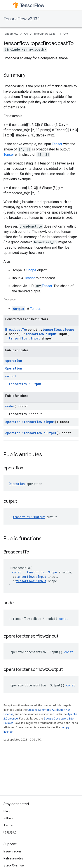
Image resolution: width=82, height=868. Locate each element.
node (9, 406)
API (26, 34)
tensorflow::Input (41, 334)
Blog (7, 811)
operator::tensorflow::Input (30, 422)
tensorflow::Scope (58, 330)
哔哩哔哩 (10, 832)
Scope (31, 270)
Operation (14, 368)
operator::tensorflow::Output (31, 433)
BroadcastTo (16, 330)
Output (19, 309)
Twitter (9, 825)
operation (14, 361)
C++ (66, 34)
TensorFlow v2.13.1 (22, 19)
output (11, 376)
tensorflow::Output (25, 384)
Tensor (57, 144)
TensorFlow (11, 34)
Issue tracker (12, 851)
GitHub (8, 818)
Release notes (13, 858)
